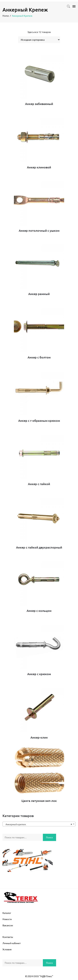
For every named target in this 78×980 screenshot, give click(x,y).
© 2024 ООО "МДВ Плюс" (39, 976)
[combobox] (39, 824)
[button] (68, 7)
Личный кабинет (12, 943)
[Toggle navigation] (73, 6)
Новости (7, 919)
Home (6, 16)
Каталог (7, 913)
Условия (7, 949)
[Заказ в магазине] (39, 40)
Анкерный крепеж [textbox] (38, 824)
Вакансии (8, 925)
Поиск (49, 837)
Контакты (8, 937)
